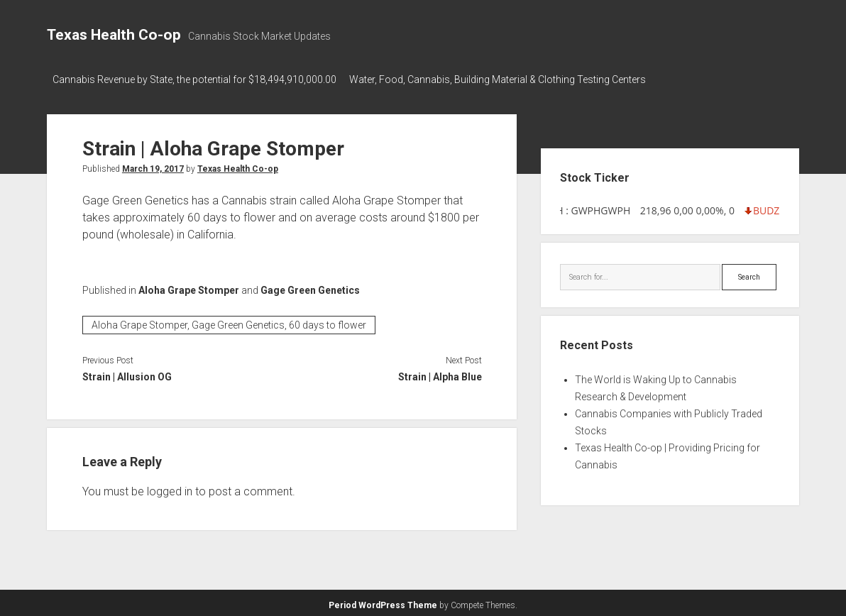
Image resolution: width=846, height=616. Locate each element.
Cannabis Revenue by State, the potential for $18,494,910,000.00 (194, 79)
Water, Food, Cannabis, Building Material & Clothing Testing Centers (503, 79)
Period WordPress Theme (383, 602)
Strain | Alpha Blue (440, 373)
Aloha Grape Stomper (189, 287)
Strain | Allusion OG (127, 373)
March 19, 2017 (153, 165)
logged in (170, 488)
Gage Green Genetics (310, 287)
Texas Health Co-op (114, 35)
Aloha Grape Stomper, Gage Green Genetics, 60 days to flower (229, 321)
